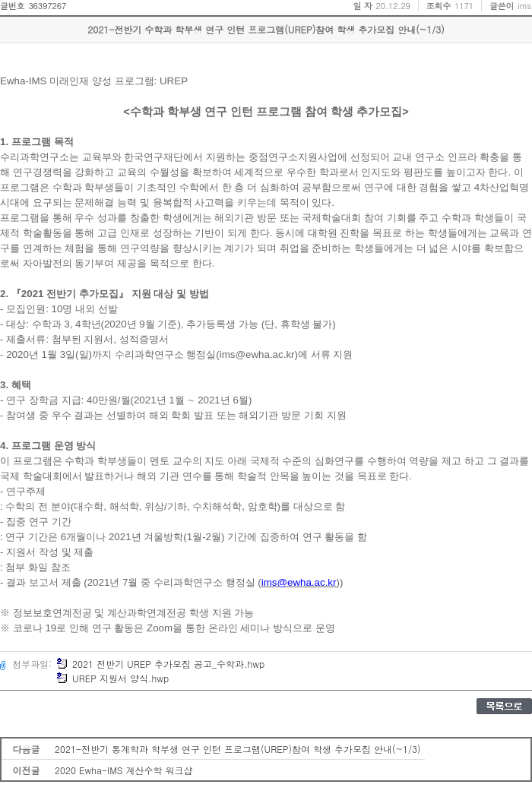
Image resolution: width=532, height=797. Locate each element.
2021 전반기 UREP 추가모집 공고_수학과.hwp (160, 664)
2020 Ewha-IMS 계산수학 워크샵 (124, 770)
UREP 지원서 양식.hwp (112, 678)
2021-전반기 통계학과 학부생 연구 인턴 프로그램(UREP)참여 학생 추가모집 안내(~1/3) (238, 749)
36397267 (47, 6)
